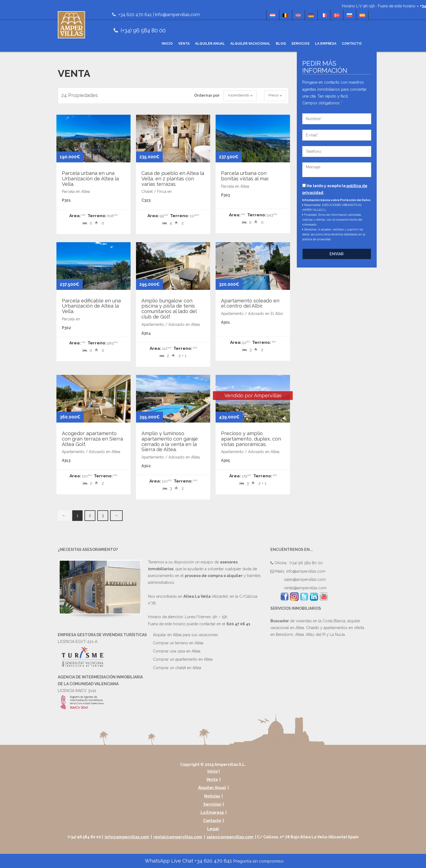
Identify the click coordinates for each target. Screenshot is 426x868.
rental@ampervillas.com (305, 588)
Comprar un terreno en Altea (178, 643)
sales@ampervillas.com (305, 579)
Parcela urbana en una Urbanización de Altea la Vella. (90, 179)
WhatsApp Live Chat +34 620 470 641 (214, 861)
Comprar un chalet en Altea (177, 668)
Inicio (167, 44)
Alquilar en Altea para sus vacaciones (185, 635)
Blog (281, 44)
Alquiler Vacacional (250, 44)
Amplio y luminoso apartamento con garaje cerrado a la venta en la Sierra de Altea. (170, 441)
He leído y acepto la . (335, 189)
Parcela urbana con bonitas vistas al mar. (245, 176)
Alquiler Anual (210, 44)
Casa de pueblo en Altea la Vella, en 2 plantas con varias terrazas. (173, 179)
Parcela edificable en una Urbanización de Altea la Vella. (91, 306)
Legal (213, 829)
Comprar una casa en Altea (177, 651)
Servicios (300, 44)
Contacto (352, 44)
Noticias (212, 796)
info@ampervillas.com (177, 15)
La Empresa (326, 44)
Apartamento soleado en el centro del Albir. (250, 303)
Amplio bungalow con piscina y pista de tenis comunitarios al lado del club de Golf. (169, 309)
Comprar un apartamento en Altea (183, 659)
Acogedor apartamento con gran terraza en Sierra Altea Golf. (92, 439)
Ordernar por (207, 95)
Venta (184, 44)
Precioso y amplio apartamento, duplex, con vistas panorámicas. (251, 439)
